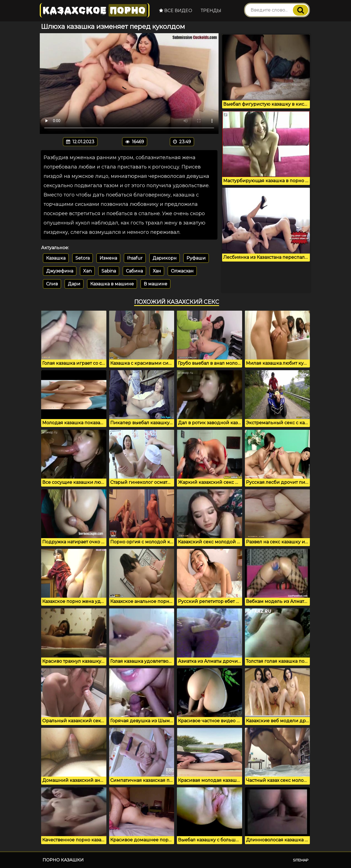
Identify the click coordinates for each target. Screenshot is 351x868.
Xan (87, 271)
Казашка (56, 258)
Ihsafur (135, 258)
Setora (83, 258)
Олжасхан (182, 271)
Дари (74, 284)
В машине (155, 284)
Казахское (95, 10)
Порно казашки (63, 860)
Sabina (109, 271)
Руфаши (196, 258)
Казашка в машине (112, 284)
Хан (157, 271)
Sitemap (301, 860)
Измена (108, 258)
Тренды (211, 11)
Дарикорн (165, 258)
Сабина (134, 271)
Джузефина (60, 271)
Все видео (176, 11)
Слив (52, 284)
